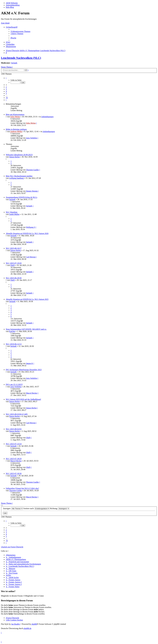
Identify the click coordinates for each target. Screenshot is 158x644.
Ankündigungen (47, 117)
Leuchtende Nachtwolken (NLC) (21, 58)
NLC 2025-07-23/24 (14, 444)
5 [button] (6, 93)
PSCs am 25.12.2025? (14, 384)
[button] (6, 78)
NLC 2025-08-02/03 (14, 429)
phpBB (34, 624)
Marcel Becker (32, 393)
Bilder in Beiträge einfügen (16, 129)
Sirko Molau (15, 117)
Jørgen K (29, 363)
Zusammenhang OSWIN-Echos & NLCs (21, 197)
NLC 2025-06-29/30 (14, 278)
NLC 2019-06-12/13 (14, 344)
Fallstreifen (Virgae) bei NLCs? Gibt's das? (22, 488)
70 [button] (7, 98)
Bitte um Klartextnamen (15, 114)
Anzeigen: (13, 508)
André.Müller (14, 214)
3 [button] (6, 89)
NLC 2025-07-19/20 (14, 263)
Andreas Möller (16, 131)
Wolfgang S (30, 227)
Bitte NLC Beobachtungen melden (19, 176)
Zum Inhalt (5, 23)
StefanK (14, 63)
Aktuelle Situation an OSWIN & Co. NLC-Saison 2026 (27, 233)
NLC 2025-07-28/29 (14, 459)
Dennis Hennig (32, 191)
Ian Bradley (16, 624)
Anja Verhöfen (32, 138)
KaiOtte (12, 331)
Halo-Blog (10, 7)
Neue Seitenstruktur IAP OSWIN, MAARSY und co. (26, 329)
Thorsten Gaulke (32, 170)
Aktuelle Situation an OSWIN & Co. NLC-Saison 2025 (27, 299)
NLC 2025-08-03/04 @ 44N (17, 414)
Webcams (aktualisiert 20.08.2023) (19, 155)
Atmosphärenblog (13, 5)
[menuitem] (20, 31)
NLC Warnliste (12, 212)
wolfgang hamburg (16, 178)
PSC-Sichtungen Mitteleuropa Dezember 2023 (24, 370)
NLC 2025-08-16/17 (14, 248)
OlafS (13, 265)
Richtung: (60, 508)
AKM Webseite (12, 3)
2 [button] (6, 87)
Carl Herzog (31, 257)
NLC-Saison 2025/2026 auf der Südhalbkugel (23, 399)
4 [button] (6, 91)
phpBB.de (27, 628)
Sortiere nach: (36, 508)
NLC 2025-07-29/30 (14, 474)
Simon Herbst (14, 157)
